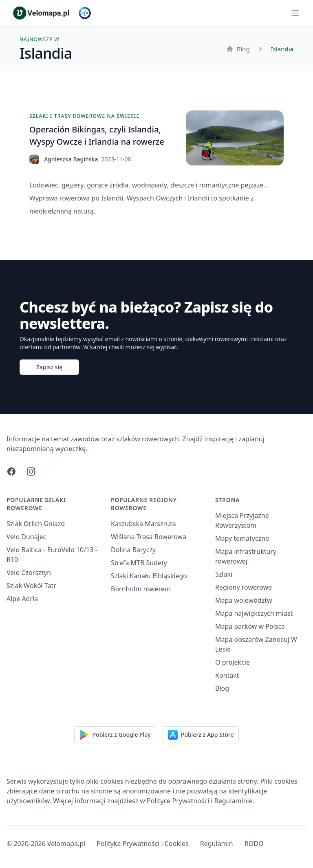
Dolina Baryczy (133, 550)
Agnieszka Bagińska (71, 159)
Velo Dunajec (26, 537)
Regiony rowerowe (244, 587)
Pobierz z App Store (201, 735)
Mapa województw (244, 600)
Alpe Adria (22, 599)
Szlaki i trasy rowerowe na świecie (84, 116)
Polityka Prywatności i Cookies (142, 844)
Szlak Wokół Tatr (31, 586)
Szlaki (224, 574)
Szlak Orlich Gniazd (36, 524)
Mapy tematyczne (242, 538)
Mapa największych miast (254, 613)
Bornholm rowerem (141, 589)
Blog (238, 49)
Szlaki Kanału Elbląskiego (149, 576)
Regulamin (217, 844)
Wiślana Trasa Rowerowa (149, 537)
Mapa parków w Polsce (250, 626)
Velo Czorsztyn (29, 573)
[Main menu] (295, 13)
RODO (254, 844)
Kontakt (227, 675)
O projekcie (233, 662)
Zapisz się (49, 367)
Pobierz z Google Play (115, 735)
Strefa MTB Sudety (139, 563)
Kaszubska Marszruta (143, 524)
